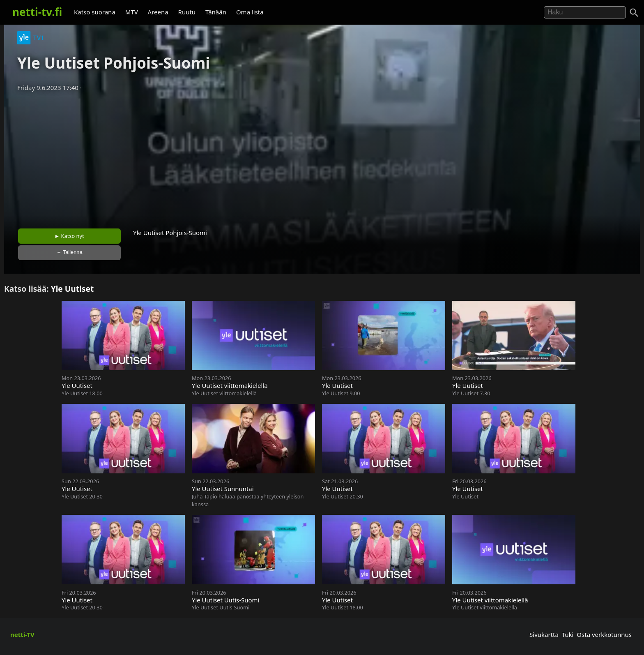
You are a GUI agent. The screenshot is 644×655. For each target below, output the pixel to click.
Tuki (568, 634)
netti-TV (22, 634)
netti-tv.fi (37, 12)
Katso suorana (95, 12)
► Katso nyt (69, 236)
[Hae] (585, 12)
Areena (158, 12)
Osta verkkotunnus (604, 634)
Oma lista (250, 12)
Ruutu (187, 12)
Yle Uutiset (72, 289)
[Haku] (634, 13)
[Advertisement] (322, 157)
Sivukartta (544, 634)
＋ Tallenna (69, 252)
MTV (132, 12)
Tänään (216, 12)
